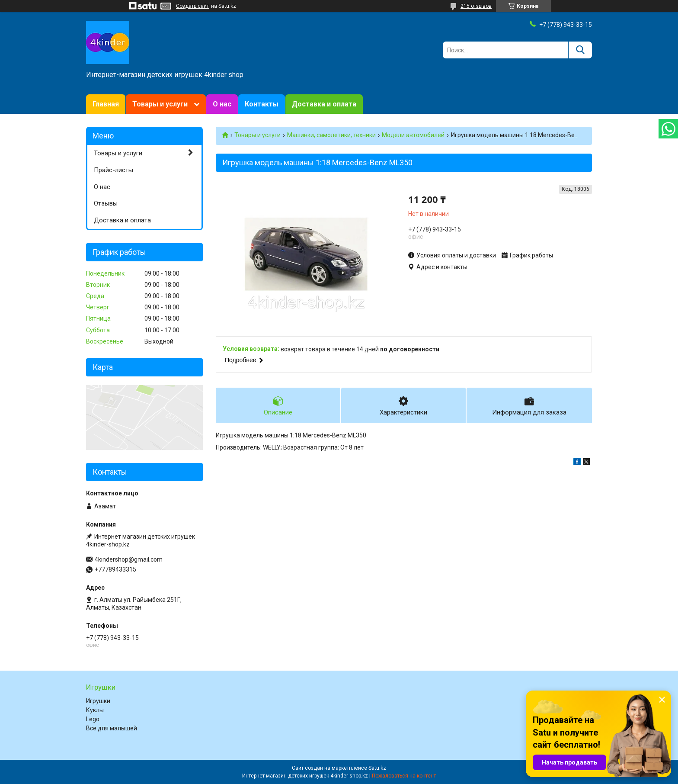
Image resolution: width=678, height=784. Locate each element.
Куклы (95, 710)
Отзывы (106, 203)
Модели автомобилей (413, 135)
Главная (106, 104)
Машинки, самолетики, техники (331, 135)
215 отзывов (476, 6)
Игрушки (98, 701)
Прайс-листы (114, 170)
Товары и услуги (160, 104)
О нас (222, 104)
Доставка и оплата (324, 104)
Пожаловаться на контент (404, 776)
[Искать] (580, 50)
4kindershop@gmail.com (129, 559)
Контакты (262, 104)
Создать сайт (192, 6)
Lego (93, 719)
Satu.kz (377, 768)
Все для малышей (112, 728)
